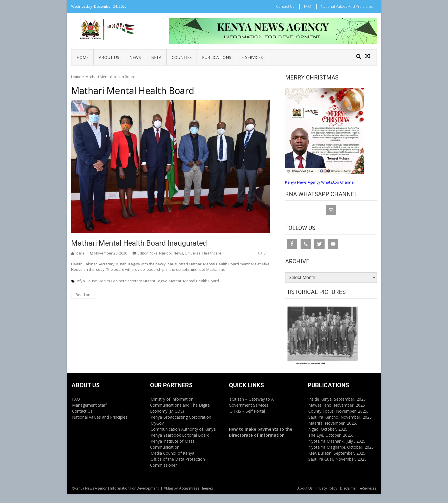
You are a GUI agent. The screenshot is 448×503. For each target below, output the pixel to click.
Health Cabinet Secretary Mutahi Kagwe (133, 281)
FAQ (308, 6)
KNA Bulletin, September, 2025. (337, 453)
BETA (156, 57)
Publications (217, 57)
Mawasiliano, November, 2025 (337, 405)
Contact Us (285, 6)
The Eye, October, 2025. (331, 435)
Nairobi (165, 253)
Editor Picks (148, 253)
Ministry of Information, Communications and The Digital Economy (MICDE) (180, 405)
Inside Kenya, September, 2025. (337, 399)
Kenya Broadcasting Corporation (181, 417)
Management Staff (89, 405)
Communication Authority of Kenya (183, 429)
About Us (109, 57)
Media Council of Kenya (172, 453)
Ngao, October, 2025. (328, 429)
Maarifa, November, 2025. (333, 423)
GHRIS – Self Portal (247, 411)
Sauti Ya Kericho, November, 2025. (340, 417)
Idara (80, 253)
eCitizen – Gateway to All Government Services (252, 402)
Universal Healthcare (203, 253)
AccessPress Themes (196, 488)
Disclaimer (349, 488)
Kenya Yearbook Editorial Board (180, 435)
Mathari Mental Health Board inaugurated (139, 243)
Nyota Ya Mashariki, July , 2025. (337, 441)
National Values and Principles (347, 6)
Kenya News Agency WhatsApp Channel (320, 182)
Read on (83, 295)
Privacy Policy (326, 488)
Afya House (87, 281)
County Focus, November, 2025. (338, 411)
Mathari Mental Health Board (194, 281)
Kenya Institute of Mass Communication (172, 444)
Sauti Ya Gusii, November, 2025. (338, 459)
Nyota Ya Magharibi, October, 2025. (341, 447)
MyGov (157, 423)
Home (83, 57)
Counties (182, 57)
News (135, 57)
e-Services (252, 57)
